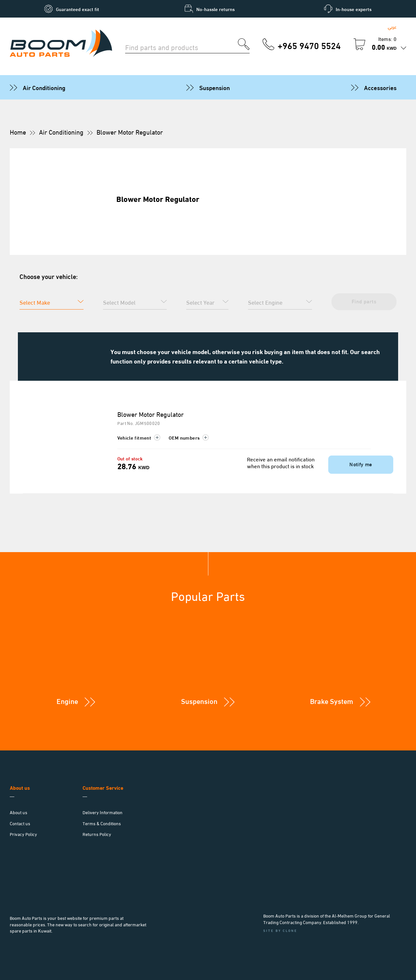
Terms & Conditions (102, 823)
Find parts (364, 301)
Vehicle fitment (139, 437)
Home (18, 132)
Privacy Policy (23, 834)
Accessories (380, 87)
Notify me (361, 464)
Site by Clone (280, 930)
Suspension (214, 87)
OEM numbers (189, 437)
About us (19, 812)
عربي (392, 26)
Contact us (20, 823)
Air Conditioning (44, 87)
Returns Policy (97, 834)
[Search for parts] (182, 46)
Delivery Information (103, 812)
